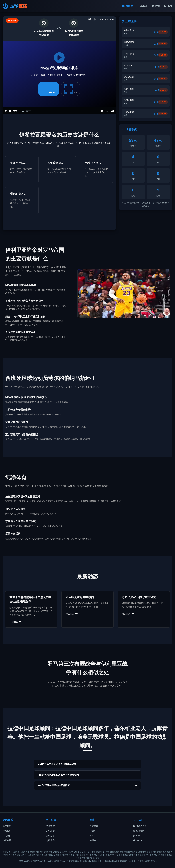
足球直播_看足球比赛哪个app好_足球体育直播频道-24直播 (84, 852)
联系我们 (7, 831)
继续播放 (49, 89)
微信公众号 (140, 826)
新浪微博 (139, 831)
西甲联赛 (50, 831)
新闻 (168, 6)
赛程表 (142, 6)
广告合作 (7, 836)
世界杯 (93, 836)
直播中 (128, 6)
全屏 (71, 89)
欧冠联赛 (94, 826)
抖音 (136, 836)
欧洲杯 (93, 831)
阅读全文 (15, 622)
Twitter (137, 840)
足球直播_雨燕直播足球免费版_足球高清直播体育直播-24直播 (53, 855)
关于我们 (7, 826)
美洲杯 (93, 840)
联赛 (156, 6)
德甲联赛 (50, 836)
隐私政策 (7, 840)
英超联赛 (50, 826)
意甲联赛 (50, 840)
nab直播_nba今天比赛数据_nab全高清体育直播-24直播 (36, 852)
